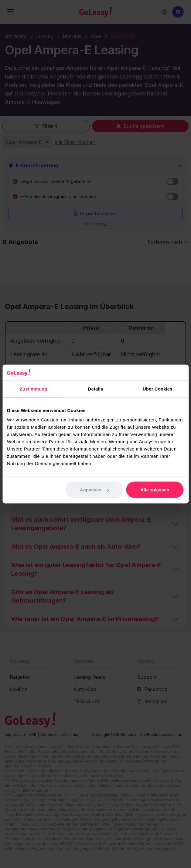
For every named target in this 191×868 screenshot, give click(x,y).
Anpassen (94, 490)
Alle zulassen (155, 490)
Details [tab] (96, 389)
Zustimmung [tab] (34, 389)
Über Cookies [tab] (158, 389)
